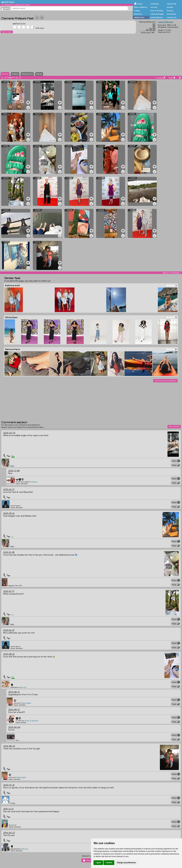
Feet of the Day (157, 11)
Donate (170, 7)
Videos (137, 11)
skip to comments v (172, 273)
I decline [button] (109, 863)
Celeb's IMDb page (166, 22)
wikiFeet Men (139, 17)
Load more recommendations (165, 381)
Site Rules (155, 4)
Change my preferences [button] (126, 863)
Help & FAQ (172, 4)
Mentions (138, 14)
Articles (154, 7)
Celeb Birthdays (157, 14)
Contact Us (172, 17)
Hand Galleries (157, 17)
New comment (174, 427)
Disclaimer (171, 14)
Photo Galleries (140, 7)
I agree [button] (98, 863)
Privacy (170, 11)
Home (140, 4)
